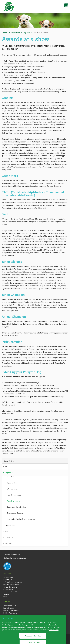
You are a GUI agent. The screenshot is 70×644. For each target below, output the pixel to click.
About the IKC (9, 577)
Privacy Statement (10, 587)
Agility (7, 531)
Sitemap (6, 594)
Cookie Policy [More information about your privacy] (54, 640)
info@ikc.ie (10, 622)
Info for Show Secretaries (13, 582)
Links (5, 597)
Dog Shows (27, 33)
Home (4, 33)
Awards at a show (13, 501)
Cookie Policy (8, 589)
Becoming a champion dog (16, 507)
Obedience (9, 537)
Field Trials (9, 543)
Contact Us (8, 580)
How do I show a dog (14, 495)
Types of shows (13, 483)
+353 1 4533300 (12, 625)
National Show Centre (11, 584)
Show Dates (11, 477)
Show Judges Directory (15, 513)
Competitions (15, 33)
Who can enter (12, 489)
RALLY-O (8, 467)
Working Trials (10, 525)
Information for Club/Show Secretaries (21, 519)
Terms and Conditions (11, 592)
